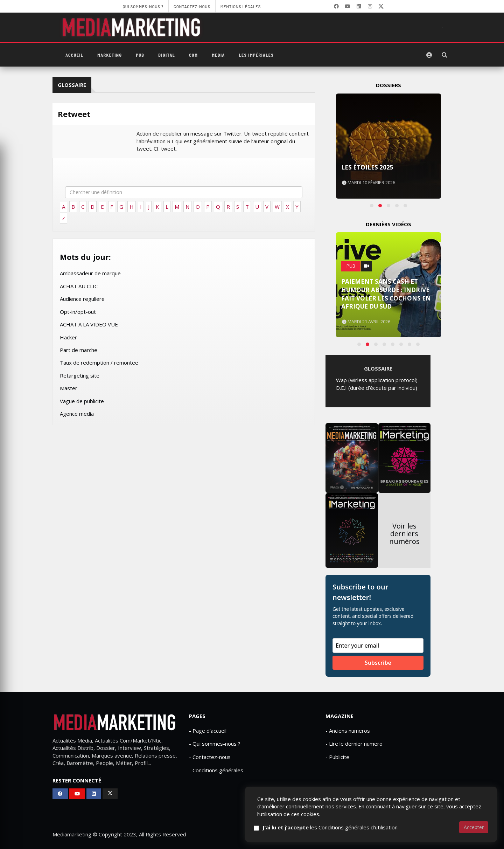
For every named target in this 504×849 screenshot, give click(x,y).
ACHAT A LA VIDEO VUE (89, 324)
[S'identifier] (429, 55)
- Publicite (337, 757)
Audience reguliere (82, 299)
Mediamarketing (72, 834)
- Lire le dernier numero (354, 744)
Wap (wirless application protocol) (377, 380)
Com (193, 55)
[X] (381, 6)
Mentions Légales (427, 835)
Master (69, 388)
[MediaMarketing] (132, 27)
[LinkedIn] (359, 6)
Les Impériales (256, 55)
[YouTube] (348, 6)
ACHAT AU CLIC (79, 286)
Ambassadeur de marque (90, 273)
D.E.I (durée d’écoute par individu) (377, 388)
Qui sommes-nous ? (328, 835)
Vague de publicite (82, 401)
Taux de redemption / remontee (99, 363)
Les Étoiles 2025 (367, 167)
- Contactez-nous (210, 757)
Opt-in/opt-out (78, 312)
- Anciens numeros (348, 731)
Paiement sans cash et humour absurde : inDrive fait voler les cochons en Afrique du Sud (386, 294)
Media (218, 55)
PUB (140, 55)
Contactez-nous (379, 835)
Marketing (110, 55)
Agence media (77, 414)
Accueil (74, 55)
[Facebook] (336, 6)
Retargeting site (80, 375)
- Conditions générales (216, 770)
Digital (167, 55)
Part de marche (79, 350)
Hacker (68, 337)
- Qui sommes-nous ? (215, 744)
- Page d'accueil (208, 731)
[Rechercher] (444, 55)
